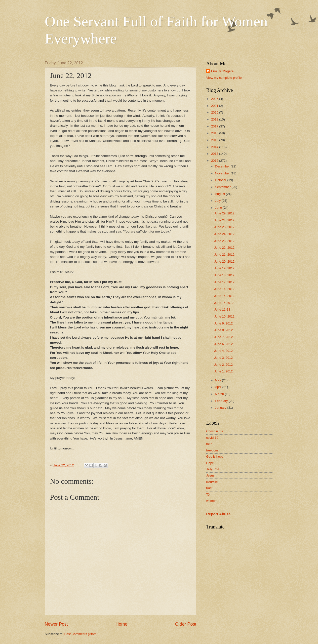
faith (209, 444)
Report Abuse (218, 514)
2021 (215, 106)
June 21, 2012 (224, 255)
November (223, 173)
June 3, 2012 (223, 358)
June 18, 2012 (224, 275)
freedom (212, 450)
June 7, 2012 (223, 337)
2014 (215, 147)
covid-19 (212, 438)
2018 (215, 119)
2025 (215, 99)
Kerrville (212, 482)
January (221, 408)
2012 (215, 161)
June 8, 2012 (223, 330)
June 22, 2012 (224, 248)
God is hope (215, 457)
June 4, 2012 (223, 351)
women (211, 501)
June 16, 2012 (224, 289)
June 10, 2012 (224, 316)
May (218, 380)
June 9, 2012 (223, 323)
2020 (215, 112)
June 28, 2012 (224, 220)
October (221, 180)
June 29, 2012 (224, 213)
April (219, 387)
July (218, 201)
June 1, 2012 (223, 371)
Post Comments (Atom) (81, 634)
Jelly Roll (213, 469)
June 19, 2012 (224, 268)
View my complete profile (224, 78)
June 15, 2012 (224, 296)
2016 (215, 133)
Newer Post (56, 624)
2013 (215, 154)
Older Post (186, 624)
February (222, 401)
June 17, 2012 (224, 282)
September (223, 187)
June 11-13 (222, 309)
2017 (215, 126)
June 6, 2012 (223, 344)
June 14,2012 (224, 303)
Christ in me (215, 431)
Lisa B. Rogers (222, 71)
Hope (210, 463)
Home (121, 624)
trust (209, 488)
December (223, 166)
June (219, 208)
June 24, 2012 (224, 234)
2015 (215, 140)
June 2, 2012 (223, 365)
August (220, 194)
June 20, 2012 (224, 262)
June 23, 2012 (224, 241)
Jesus (210, 475)
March (220, 394)
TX (208, 495)
